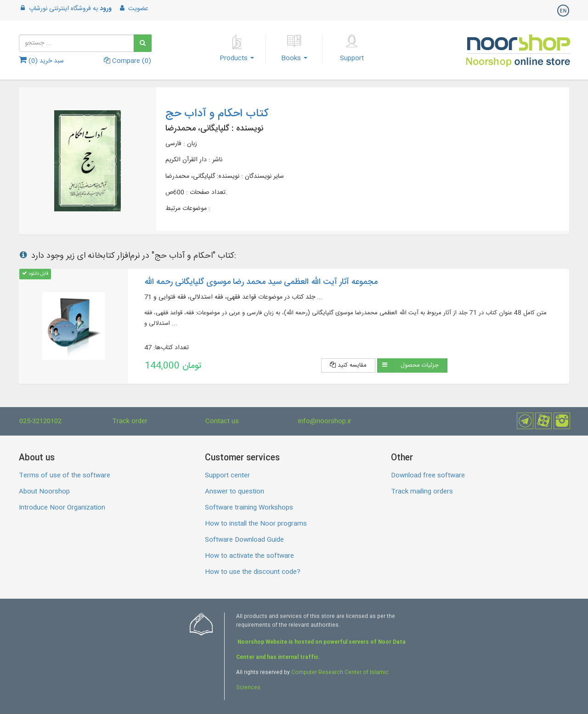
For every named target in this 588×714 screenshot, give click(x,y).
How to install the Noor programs (256, 524)
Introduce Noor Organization (62, 508)
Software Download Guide (244, 540)
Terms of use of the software (65, 476)
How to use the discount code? (253, 572)
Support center (227, 476)
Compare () (127, 61)
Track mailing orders (422, 492)
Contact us (222, 421)
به (65, 9)
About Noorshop (44, 492)
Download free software (428, 476)
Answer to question (235, 492)
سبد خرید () (41, 61)
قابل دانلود (35, 274)
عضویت (133, 9)
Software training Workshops (249, 508)
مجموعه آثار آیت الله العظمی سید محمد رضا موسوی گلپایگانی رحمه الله (261, 282)
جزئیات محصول (420, 365)
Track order (130, 421)
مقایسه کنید (348, 365)
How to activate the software (249, 556)
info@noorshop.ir (325, 421)
